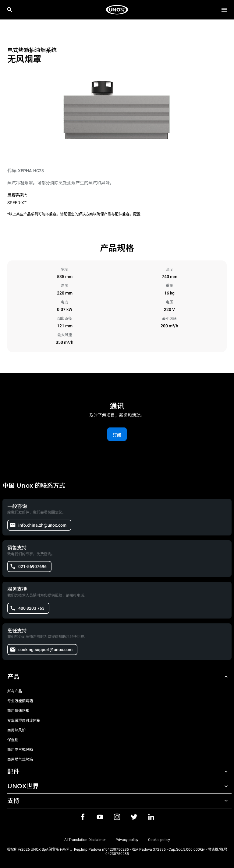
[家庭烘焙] (117, 10)
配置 (137, 214)
